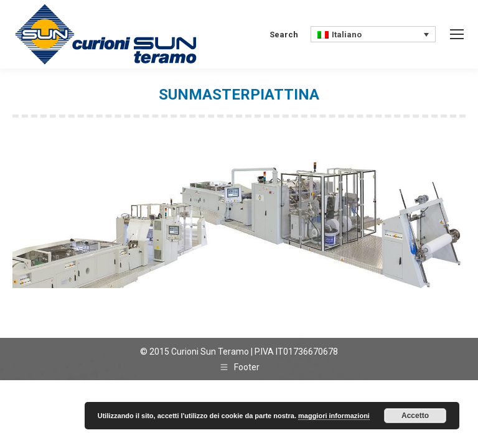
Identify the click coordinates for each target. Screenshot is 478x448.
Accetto (415, 416)
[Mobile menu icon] (457, 34)
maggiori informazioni (334, 416)
